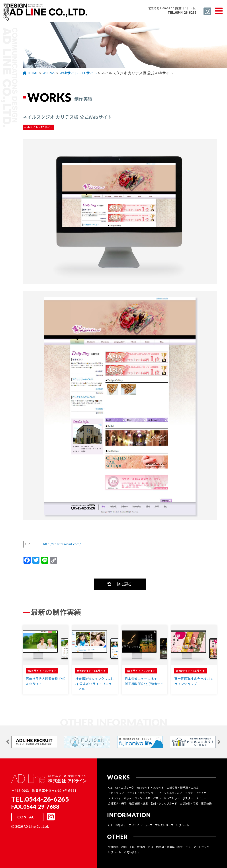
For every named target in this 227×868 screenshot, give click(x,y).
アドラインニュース (140, 826)
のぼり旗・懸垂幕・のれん (183, 788)
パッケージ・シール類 (137, 799)
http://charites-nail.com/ (62, 544)
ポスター (188, 799)
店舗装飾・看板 (189, 804)
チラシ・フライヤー (197, 793)
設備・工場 (128, 847)
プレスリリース (164, 826)
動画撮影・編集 (139, 804)
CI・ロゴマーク (125, 788)
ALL (110, 788)
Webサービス (145, 847)
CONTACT (27, 817)
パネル (157, 799)
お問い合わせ (132, 853)
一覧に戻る (120, 584)
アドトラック (116, 793)
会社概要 (113, 847)
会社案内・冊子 (117, 804)
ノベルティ (114, 799)
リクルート (183, 826)
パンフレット (172, 799)
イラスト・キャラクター (141, 793)
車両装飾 (206, 804)
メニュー (201, 799)
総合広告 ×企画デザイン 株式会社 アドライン (46, 13)
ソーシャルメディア (170, 793)
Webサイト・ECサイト (150, 788)
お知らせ (121, 826)
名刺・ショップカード (164, 804)
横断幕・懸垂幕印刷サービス (173, 847)
